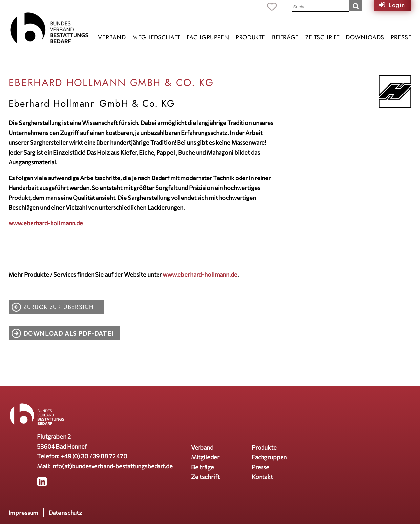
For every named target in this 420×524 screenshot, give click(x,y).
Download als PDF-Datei (68, 333)
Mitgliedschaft (156, 37)
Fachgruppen (208, 37)
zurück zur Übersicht (60, 307)
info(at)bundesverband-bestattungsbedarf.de (112, 466)
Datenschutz (65, 513)
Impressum (23, 513)
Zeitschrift (323, 37)
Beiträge (285, 37)
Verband (112, 37)
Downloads (365, 37)
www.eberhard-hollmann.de (46, 223)
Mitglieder (205, 457)
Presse (401, 37)
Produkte (251, 37)
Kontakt (262, 477)
